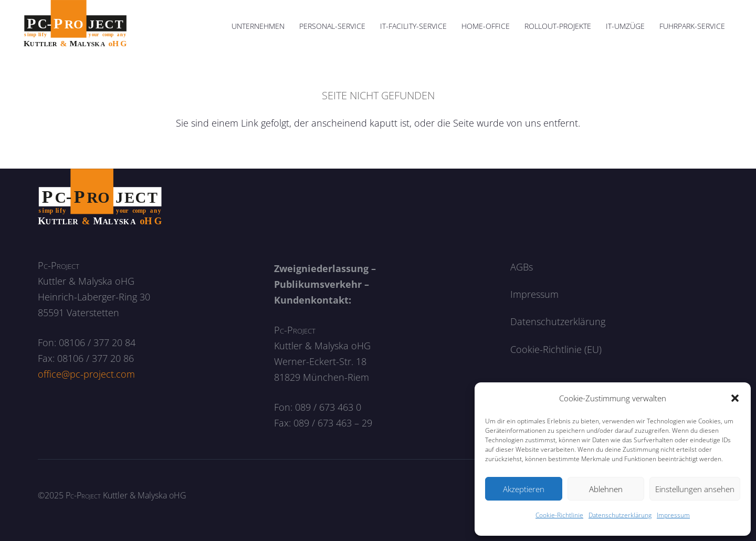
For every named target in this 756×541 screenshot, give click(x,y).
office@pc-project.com (86, 374)
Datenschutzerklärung (620, 515)
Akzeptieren (524, 489)
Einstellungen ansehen (695, 489)
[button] (735, 398)
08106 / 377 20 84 (97, 342)
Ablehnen (606, 489)
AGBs (522, 267)
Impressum (673, 515)
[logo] (75, 26)
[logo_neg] (100, 197)
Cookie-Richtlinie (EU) (556, 349)
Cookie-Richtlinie (559, 515)
